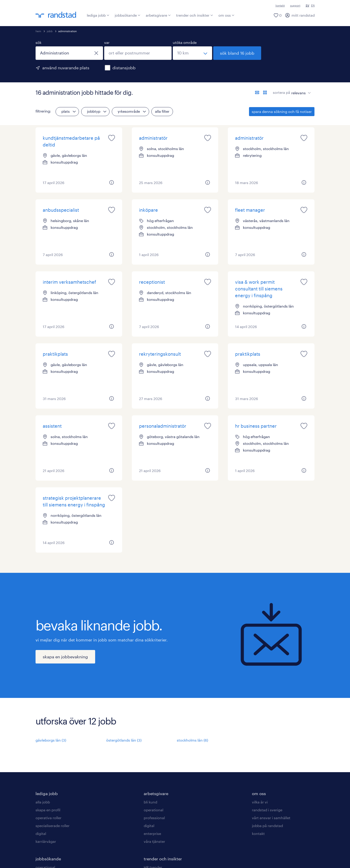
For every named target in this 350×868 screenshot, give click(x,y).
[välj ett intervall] (192, 53)
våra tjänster (154, 841)
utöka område (185, 42)
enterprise (152, 833)
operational (154, 810)
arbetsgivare (158, 15)
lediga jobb (98, 15)
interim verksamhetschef (69, 282)
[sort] (300, 90)
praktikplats (55, 354)
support (295, 5)
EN (313, 5)
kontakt (280, 5)
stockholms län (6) (192, 740)
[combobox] (69, 53)
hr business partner (256, 426)
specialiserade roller (53, 826)
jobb (50, 31)
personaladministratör (163, 426)
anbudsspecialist (61, 210)
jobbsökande (128, 15)
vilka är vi (260, 802)
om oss (226, 15)
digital (41, 833)
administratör (153, 138)
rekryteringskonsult (160, 354)
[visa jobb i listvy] (257, 92)
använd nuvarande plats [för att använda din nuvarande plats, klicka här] (66, 68)
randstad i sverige (267, 810)
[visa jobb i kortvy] (265, 92)
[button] (112, 182)
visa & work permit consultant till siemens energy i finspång (259, 289)
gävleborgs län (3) (51, 740)
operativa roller (48, 818)
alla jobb (43, 802)
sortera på (282, 92)
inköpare (148, 210)
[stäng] (96, 53)
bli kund (150, 802)
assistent (52, 426)
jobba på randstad (267, 826)
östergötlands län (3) (124, 740)
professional (154, 818)
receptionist (152, 282)
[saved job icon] (112, 138)
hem (38, 31)
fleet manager (250, 210)
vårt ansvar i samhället (271, 818)
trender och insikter (195, 15)
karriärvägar (46, 841)
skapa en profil (48, 810)
